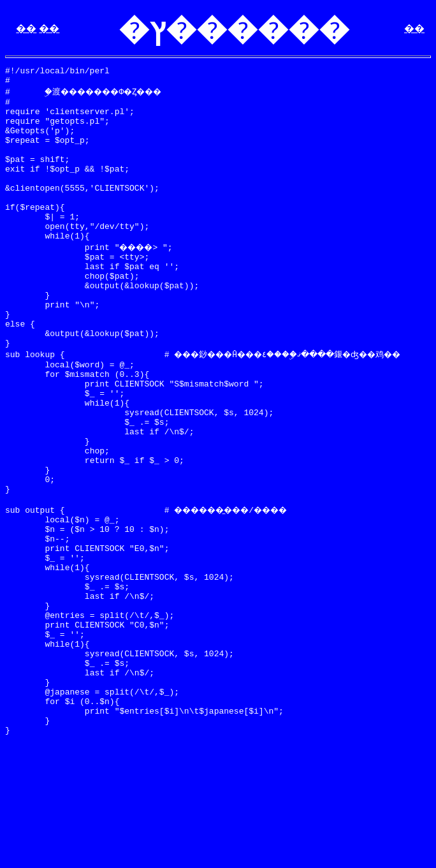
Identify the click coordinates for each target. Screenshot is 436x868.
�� (26, 28)
